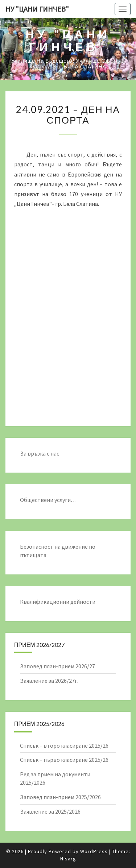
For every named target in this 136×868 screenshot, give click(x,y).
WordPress (94, 851)
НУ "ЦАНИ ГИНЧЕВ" (37, 9)
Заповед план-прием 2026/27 (57, 666)
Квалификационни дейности (58, 602)
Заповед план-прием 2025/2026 (60, 797)
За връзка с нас (40, 453)
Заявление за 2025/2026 (50, 811)
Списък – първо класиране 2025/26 (64, 760)
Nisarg (68, 859)
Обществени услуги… (48, 500)
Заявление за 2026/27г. (49, 681)
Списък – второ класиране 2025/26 (64, 746)
